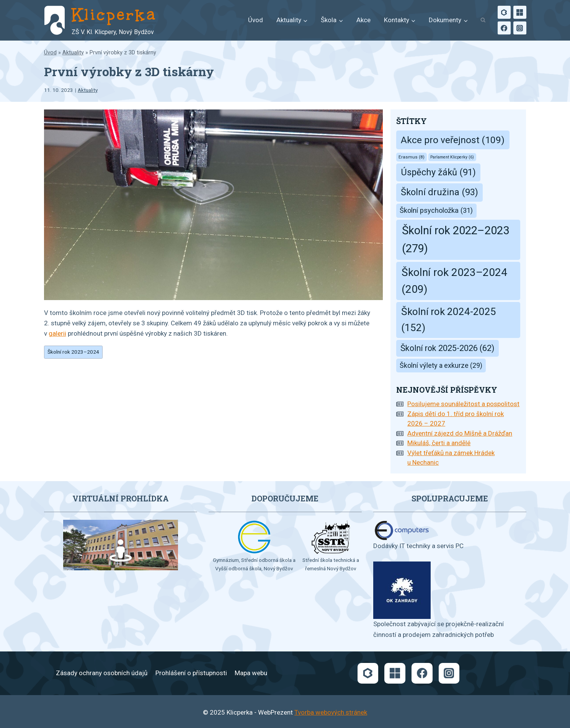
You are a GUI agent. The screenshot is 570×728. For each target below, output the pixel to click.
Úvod (256, 20)
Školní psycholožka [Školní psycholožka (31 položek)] (436, 210)
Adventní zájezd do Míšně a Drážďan (460, 433)
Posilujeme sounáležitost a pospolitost (463, 404)
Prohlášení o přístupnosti (191, 673)
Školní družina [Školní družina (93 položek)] (439, 192)
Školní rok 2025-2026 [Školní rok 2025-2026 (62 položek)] (448, 348)
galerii (57, 333)
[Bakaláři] (504, 12)
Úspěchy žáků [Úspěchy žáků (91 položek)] (438, 172)
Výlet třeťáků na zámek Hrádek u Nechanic (451, 458)
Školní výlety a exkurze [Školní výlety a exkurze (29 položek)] (441, 365)
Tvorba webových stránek (331, 712)
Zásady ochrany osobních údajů (102, 673)
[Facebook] (504, 28)
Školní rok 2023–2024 (73, 352)
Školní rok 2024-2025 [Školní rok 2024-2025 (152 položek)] (449, 320)
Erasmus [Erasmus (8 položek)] (412, 157)
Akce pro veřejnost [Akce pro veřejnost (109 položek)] (453, 140)
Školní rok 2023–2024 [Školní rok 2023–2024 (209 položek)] (454, 281)
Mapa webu (251, 673)
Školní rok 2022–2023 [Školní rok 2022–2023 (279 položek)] (456, 239)
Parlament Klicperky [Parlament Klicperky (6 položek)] (452, 157)
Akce (363, 20)
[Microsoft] (520, 12)
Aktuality (73, 53)
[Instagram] (520, 28)
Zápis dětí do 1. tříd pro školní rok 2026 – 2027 (456, 419)
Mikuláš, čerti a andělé (439, 443)
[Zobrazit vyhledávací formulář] (483, 20)
